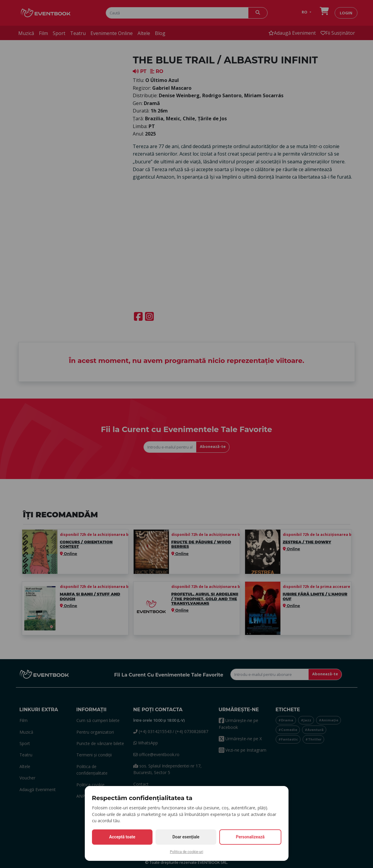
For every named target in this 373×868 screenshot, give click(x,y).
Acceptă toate (122, 837)
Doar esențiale (186, 837)
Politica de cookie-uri (186, 852)
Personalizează (250, 837)
